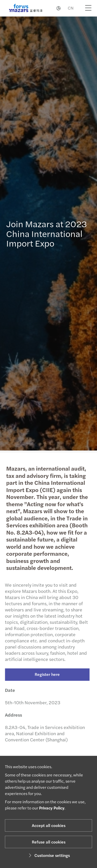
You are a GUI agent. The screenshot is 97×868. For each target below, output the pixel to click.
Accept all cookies (49, 825)
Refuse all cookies (49, 842)
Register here (46, 674)
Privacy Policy (52, 808)
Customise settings (48, 855)
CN (71, 8)
